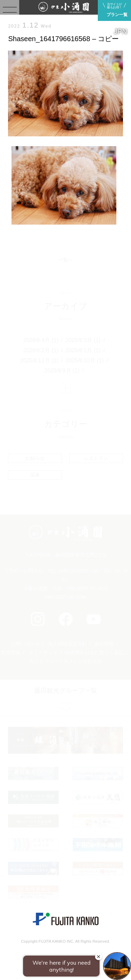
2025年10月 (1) (85, 360)
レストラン (96, 458)
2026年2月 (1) (41, 350)
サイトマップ (43, 653)
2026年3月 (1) (83, 340)
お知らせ (35, 458)
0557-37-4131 (93, 588)
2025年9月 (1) (62, 371)
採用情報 (11, 653)
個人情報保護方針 (67, 644)
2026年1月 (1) (83, 350)
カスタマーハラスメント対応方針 (66, 661)
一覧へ (66, 260)
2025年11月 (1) (39, 360)
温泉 (35, 475)
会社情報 (104, 644)
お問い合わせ (26, 644)
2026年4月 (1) (41, 340)
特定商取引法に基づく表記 (94, 653)
